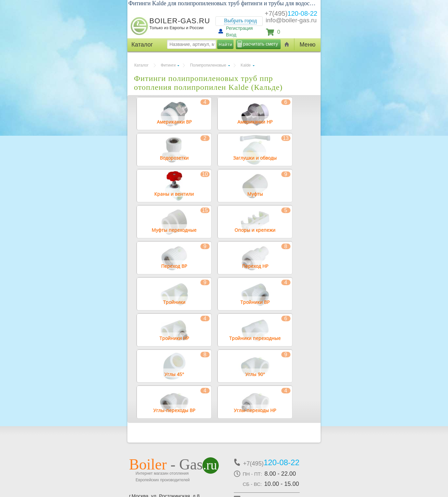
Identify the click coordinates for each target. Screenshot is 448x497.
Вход (231, 35)
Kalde (246, 65)
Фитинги (168, 65)
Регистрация (239, 28)
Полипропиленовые (208, 65)
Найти (226, 44)
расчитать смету (260, 44)
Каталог (141, 65)
